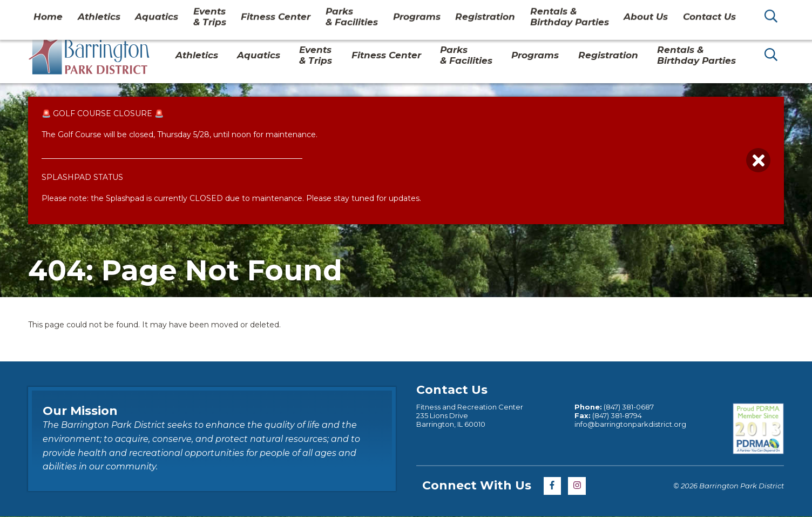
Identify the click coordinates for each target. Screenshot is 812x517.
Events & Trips (316, 55)
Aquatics (259, 55)
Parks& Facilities (466, 55)
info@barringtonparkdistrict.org (630, 424)
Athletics (197, 55)
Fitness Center (386, 55)
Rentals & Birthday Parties (696, 55)
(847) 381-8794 (617, 415)
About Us (632, 13)
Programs (535, 55)
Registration (608, 55)
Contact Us (688, 13)
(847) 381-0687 (629, 407)
